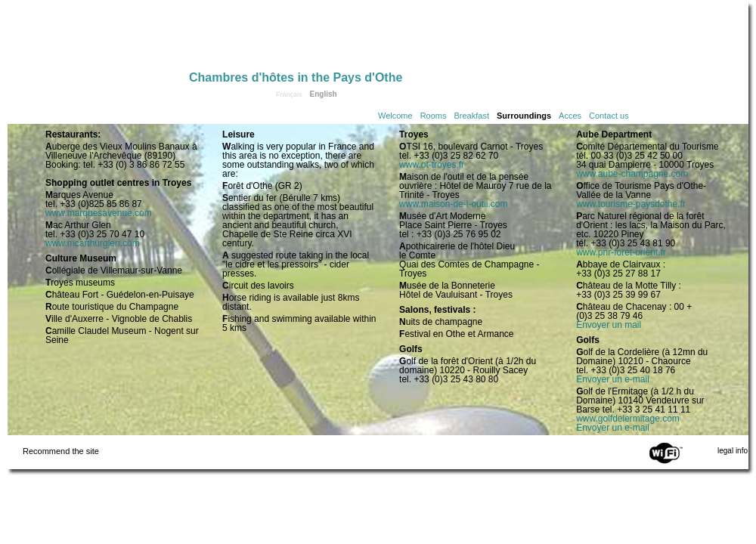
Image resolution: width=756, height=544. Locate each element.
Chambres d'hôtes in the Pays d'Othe (296, 77)
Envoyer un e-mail (613, 379)
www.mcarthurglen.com (93, 243)
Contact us (609, 116)
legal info (733, 451)
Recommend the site (61, 451)
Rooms (434, 116)
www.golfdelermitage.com (628, 419)
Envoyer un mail (609, 325)
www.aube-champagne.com (632, 174)
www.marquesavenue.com (99, 213)
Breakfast (472, 116)
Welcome (395, 116)
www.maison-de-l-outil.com (453, 204)
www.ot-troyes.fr (432, 165)
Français (289, 94)
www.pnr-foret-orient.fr (621, 252)
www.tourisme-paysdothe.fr (631, 204)
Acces (570, 116)
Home (98, 39)
